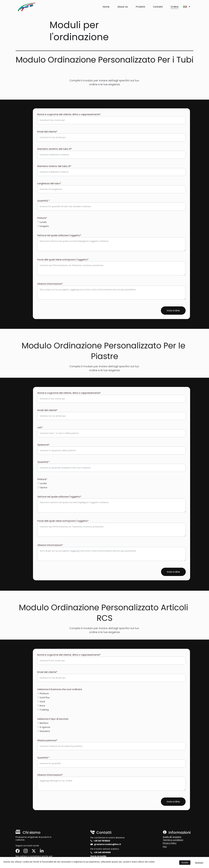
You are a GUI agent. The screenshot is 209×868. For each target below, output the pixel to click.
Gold (41, 702)
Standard (43, 731)
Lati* (40, 427)
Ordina (174, 7)
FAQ (165, 847)
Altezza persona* (47, 740)
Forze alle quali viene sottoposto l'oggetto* (63, 260)
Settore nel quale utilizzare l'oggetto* (59, 235)
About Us (123, 7)
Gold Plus (43, 698)
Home (106, 7)
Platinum (43, 693)
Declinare (199, 863)
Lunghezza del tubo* (49, 183)
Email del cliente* (47, 132)
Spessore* (43, 445)
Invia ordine (173, 311)
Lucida (42, 222)
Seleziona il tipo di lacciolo (53, 719)
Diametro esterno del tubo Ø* (55, 149)
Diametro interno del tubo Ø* (54, 166)
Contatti (158, 7)
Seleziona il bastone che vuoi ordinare (60, 689)
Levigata (43, 226)
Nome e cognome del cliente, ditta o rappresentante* (69, 114)
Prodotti (140, 7)
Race (41, 706)
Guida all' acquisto (172, 837)
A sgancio (44, 727)
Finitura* (42, 218)
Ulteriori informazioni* (50, 284)
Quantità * (43, 201)
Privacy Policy (170, 843)
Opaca (42, 487)
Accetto (185, 863)
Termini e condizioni (173, 840)
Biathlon (43, 723)
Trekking (43, 710)
